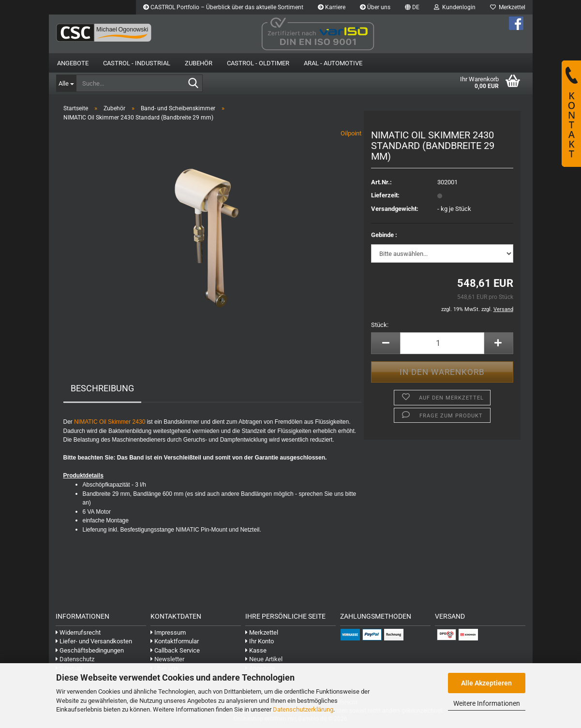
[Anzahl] (442, 343)
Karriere (332, 7)
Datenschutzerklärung (303, 709)
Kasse (256, 650)
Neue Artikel (264, 659)
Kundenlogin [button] (455, 7)
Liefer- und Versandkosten (94, 641)
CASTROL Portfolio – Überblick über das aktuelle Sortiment (223, 7)
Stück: (380, 325)
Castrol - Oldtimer (258, 63)
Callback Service (175, 650)
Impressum (168, 632)
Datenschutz (75, 659)
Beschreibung (102, 388)
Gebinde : (384, 235)
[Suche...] (66, 83)
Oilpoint (351, 133)
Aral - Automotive (333, 63)
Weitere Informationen (487, 703)
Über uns (375, 7)
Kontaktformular (175, 641)
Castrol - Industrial (137, 63)
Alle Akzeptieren (486, 683)
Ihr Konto (260, 641)
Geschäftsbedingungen (90, 650)
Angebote (73, 63)
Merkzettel (508, 7)
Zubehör (199, 63)
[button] (412, 7)
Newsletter (167, 659)
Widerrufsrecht (78, 632)
